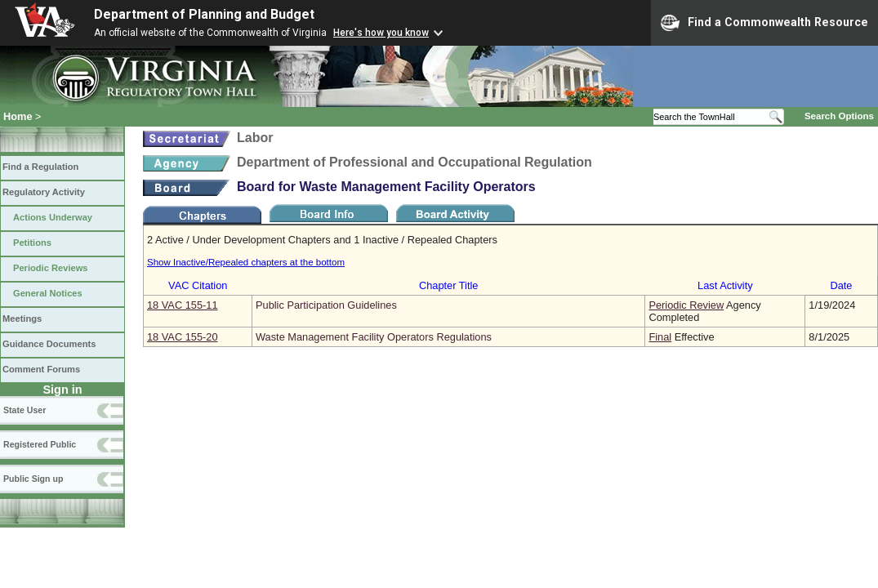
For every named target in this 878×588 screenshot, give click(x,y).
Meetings (22, 318)
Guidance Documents (49, 344)
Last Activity (725, 285)
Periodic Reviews (51, 268)
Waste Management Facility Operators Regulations (374, 337)
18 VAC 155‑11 (183, 305)
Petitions (32, 243)
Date (841, 285)
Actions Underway (53, 217)
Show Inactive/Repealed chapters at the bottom (246, 262)
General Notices (48, 293)
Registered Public (40, 444)
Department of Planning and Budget (204, 14)
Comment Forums (41, 369)
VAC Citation (198, 285)
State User (25, 410)
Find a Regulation (40, 167)
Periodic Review (686, 305)
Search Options (839, 116)
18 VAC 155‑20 (183, 337)
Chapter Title (449, 285)
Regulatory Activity (44, 192)
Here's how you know (381, 33)
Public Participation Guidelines (326, 305)
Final (660, 337)
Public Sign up (33, 479)
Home (18, 116)
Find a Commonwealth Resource (764, 23)
